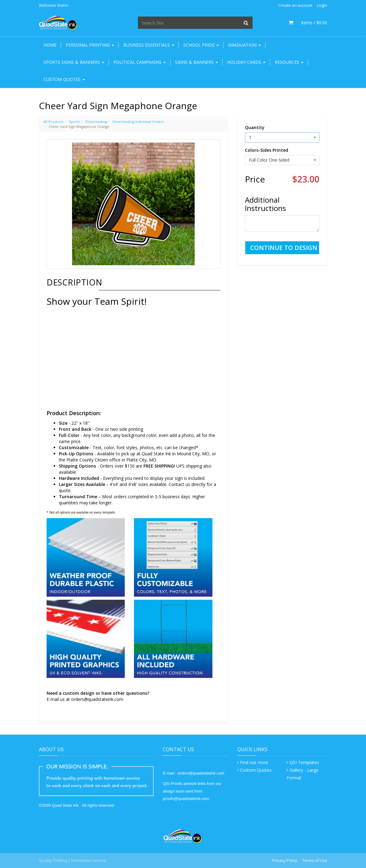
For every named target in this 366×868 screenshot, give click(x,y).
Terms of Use (315, 860)
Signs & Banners (196, 62)
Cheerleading (96, 122)
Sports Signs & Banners (74, 62)
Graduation (244, 45)
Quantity (255, 127)
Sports (74, 122)
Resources (289, 62)
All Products (53, 122)
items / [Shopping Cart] (308, 23)
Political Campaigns (140, 62)
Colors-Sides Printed (267, 150)
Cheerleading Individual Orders (138, 122)
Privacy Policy (285, 860)
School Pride (201, 45)
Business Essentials (149, 45)
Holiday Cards (246, 62)
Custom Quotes (64, 79)
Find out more (254, 762)
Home (50, 45)
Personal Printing (90, 45)
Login (322, 5)
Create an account (295, 5)
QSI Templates (304, 762)
